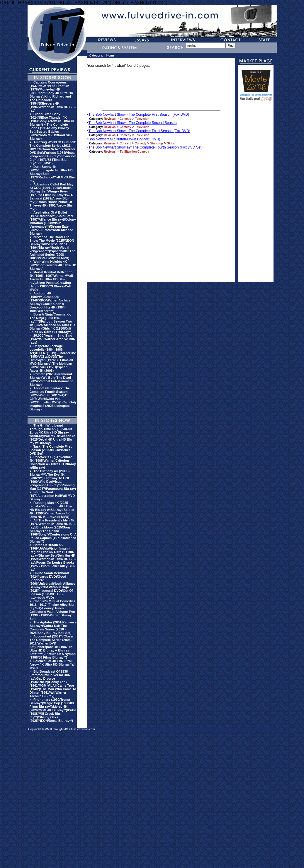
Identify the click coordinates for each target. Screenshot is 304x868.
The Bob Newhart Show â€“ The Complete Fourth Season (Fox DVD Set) (146, 147)
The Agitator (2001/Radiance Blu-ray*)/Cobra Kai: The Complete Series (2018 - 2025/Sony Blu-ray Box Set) (53, 627)
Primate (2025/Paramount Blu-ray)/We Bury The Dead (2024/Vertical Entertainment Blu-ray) (51, 379)
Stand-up (157, 143)
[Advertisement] (256, 194)
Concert (125, 143)
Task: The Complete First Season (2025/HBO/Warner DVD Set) (51, 450)
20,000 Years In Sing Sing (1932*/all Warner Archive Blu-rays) (52, 339)
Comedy (125, 119)
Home (111, 56)
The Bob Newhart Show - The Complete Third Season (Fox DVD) (139, 131)
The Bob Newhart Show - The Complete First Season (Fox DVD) (139, 115)
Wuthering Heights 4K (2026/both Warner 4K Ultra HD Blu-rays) (53, 265)
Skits (171, 143)
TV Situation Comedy (134, 152)
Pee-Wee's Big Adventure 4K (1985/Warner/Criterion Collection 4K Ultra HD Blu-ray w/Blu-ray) (53, 462)
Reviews (110, 119)
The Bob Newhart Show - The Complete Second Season (133, 123)
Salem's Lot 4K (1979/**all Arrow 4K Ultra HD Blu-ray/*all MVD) (52, 664)
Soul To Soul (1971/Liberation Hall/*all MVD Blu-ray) (52, 496)
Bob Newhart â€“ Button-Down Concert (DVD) (124, 139)
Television (142, 119)
